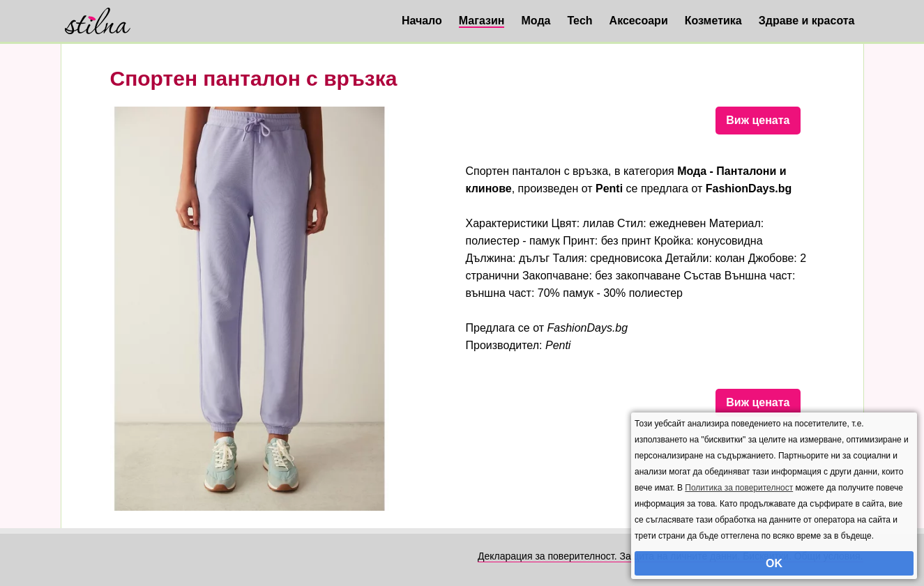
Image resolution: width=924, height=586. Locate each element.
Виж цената (758, 120)
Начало (422, 21)
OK (774, 563)
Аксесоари (639, 21)
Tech (580, 21)
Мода (536, 21)
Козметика (713, 21)
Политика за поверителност (739, 488)
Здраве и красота (807, 21)
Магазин (482, 21)
